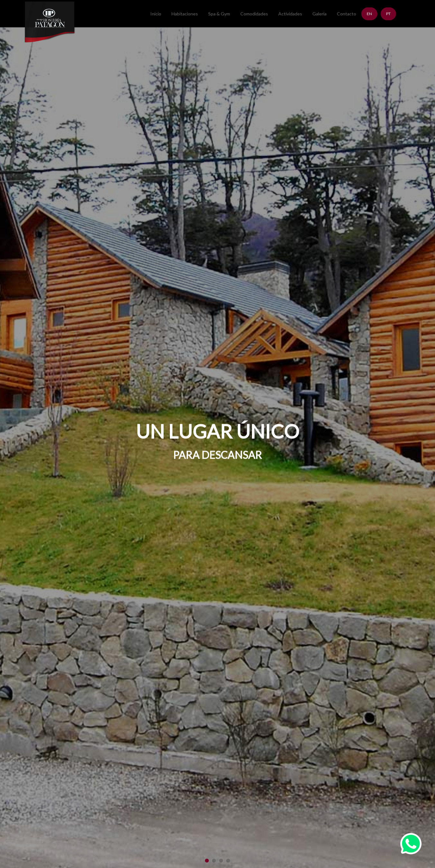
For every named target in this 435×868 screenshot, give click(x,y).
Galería (319, 14)
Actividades (290, 14)
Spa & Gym (219, 14)
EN (369, 14)
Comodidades (254, 14)
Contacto (347, 14)
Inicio (156, 14)
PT (388, 14)
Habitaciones (185, 14)
